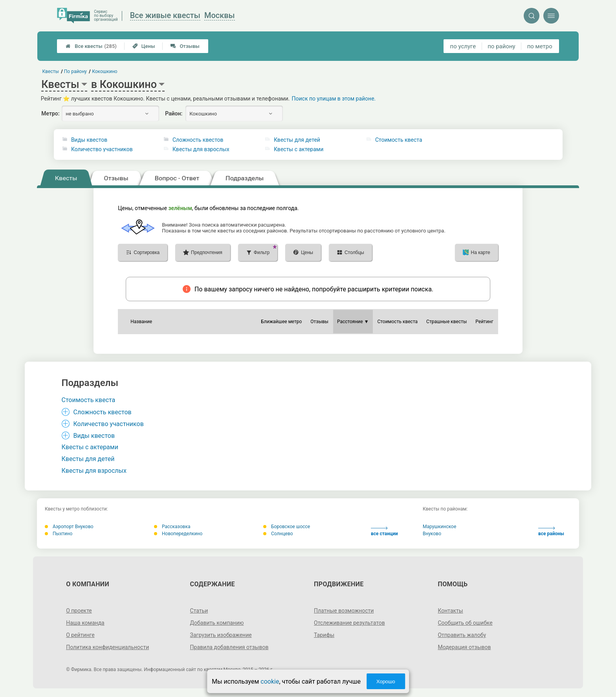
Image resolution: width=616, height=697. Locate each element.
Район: (174, 113)
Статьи (199, 611)
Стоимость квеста (399, 140)
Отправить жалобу (462, 635)
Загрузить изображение (221, 635)
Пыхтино (59, 534)
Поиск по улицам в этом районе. (334, 99)
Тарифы (324, 635)
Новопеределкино (178, 534)
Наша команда (85, 623)
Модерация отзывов (464, 647)
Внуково (432, 534)
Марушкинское (439, 527)
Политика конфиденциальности (107, 647)
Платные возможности (344, 611)
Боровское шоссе (287, 527)
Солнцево (278, 534)
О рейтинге (80, 635)
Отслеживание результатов (349, 623)
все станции (384, 531)
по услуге (463, 46)
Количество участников (102, 149)
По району (75, 71)
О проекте (79, 611)
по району (501, 46)
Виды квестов (89, 140)
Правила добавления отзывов (229, 647)
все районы (551, 531)
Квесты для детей (297, 140)
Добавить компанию (217, 623)
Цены (144, 46)
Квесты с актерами (299, 149)
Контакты (450, 611)
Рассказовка (172, 527)
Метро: (50, 113)
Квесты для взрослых (201, 149)
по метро (540, 46)
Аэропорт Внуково (69, 527)
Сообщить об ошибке (465, 623)
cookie (270, 681)
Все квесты (91, 46)
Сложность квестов (198, 140)
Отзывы (185, 46)
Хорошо (386, 681)
